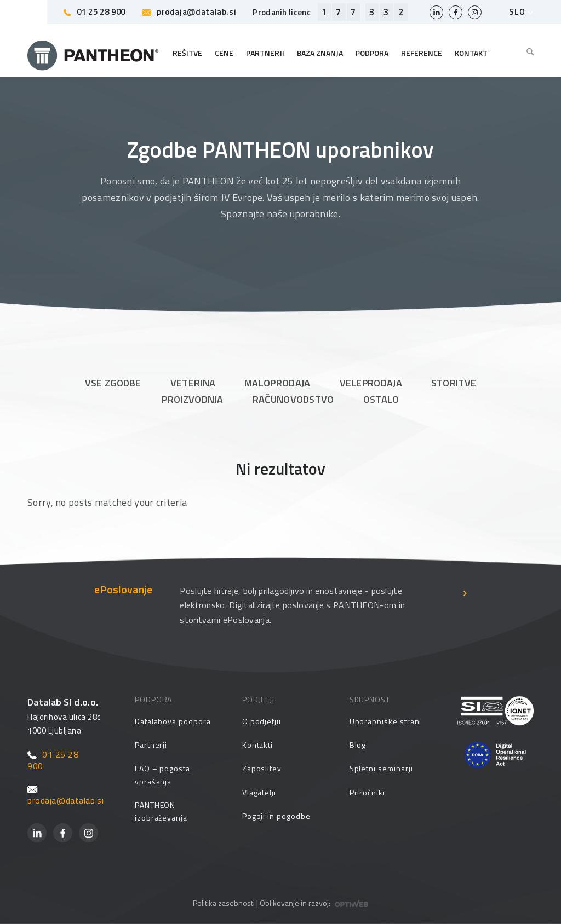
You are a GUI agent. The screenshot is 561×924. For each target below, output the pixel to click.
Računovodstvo (293, 399)
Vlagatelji (259, 792)
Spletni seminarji (381, 768)
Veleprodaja (371, 383)
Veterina (193, 383)
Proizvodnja (192, 399)
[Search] (527, 53)
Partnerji (151, 745)
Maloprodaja (277, 383)
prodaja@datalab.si (189, 12)
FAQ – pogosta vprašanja (162, 775)
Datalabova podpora (173, 721)
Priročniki (367, 792)
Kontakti (257, 745)
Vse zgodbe (113, 383)
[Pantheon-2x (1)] (93, 53)
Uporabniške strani (386, 721)
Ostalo (381, 399)
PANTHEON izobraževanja (161, 811)
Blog (358, 745)
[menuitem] (527, 53)
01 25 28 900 (95, 12)
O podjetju (262, 721)
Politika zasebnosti (224, 903)
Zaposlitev (262, 768)
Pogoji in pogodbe (276, 816)
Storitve (454, 383)
